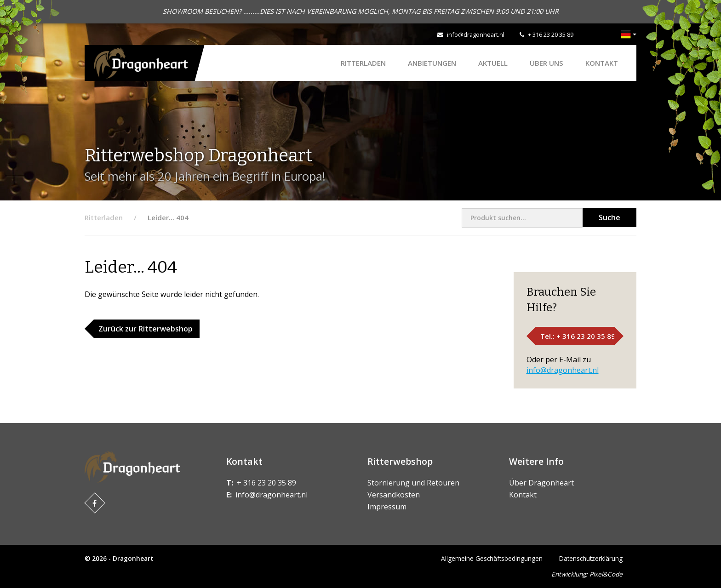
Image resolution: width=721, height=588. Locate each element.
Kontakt (602, 63)
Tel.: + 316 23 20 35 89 (578, 336)
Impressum (387, 507)
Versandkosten (394, 495)
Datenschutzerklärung (591, 558)
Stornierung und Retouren (413, 483)
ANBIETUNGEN (432, 63)
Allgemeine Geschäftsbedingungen (492, 558)
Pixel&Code (606, 574)
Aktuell (493, 63)
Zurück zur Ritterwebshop (146, 329)
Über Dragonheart (541, 483)
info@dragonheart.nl (476, 34)
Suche (609, 217)
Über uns (546, 63)
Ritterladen (363, 63)
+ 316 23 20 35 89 (551, 34)
